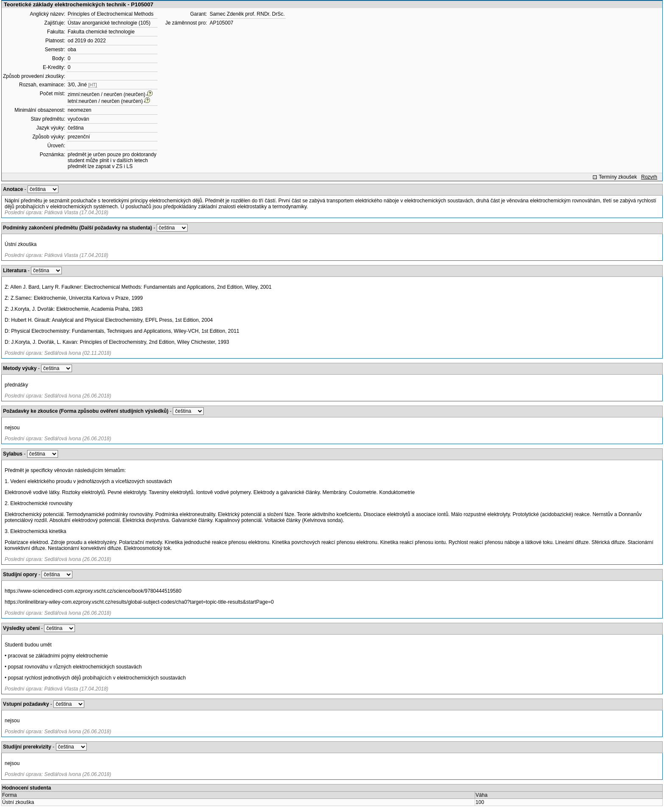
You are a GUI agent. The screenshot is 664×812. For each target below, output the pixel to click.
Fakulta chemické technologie (101, 32)
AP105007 (221, 23)
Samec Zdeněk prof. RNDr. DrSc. (247, 14)
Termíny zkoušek (618, 177)
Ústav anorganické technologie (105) (109, 23)
